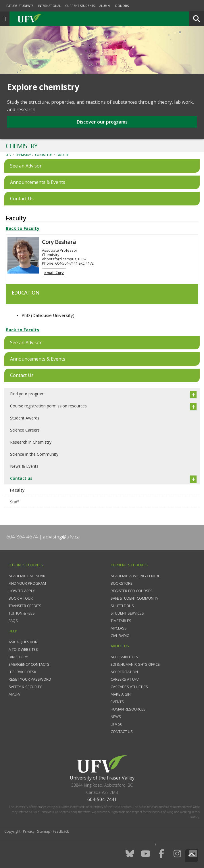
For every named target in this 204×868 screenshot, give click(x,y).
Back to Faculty (23, 228)
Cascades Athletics (129, 687)
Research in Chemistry (31, 442)
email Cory (54, 273)
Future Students (20, 6)
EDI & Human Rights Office (135, 664)
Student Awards (25, 418)
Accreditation (124, 672)
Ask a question (23, 642)
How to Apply (22, 591)
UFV (8, 155)
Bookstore (122, 583)
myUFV (15, 694)
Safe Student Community (134, 598)
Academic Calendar (27, 576)
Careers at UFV (125, 679)
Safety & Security (25, 687)
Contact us (44, 155)
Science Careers (25, 430)
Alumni (105, 6)
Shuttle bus (122, 606)
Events (117, 702)
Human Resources (128, 709)
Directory (18, 657)
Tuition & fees (22, 613)
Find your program (27, 394)
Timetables (121, 621)
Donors (122, 6)
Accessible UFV (125, 657)
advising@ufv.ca (61, 537)
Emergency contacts (29, 664)
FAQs (13, 621)
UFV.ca (52, 19)
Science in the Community (34, 454)
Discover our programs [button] (102, 122)
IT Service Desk (23, 672)
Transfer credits (25, 606)
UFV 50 (116, 724)
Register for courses (132, 591)
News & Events (24, 466)
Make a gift (121, 694)
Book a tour (21, 598)
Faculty (63, 155)
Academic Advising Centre (135, 576)
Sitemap (44, 831)
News (116, 717)
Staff (14, 502)
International (49, 6)
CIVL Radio (120, 636)
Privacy (29, 831)
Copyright (12, 831)
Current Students (80, 6)
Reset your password (30, 679)
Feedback (61, 831)
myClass (119, 628)
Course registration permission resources (48, 406)
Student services (127, 613)
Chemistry (23, 155)
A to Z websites (23, 649)
